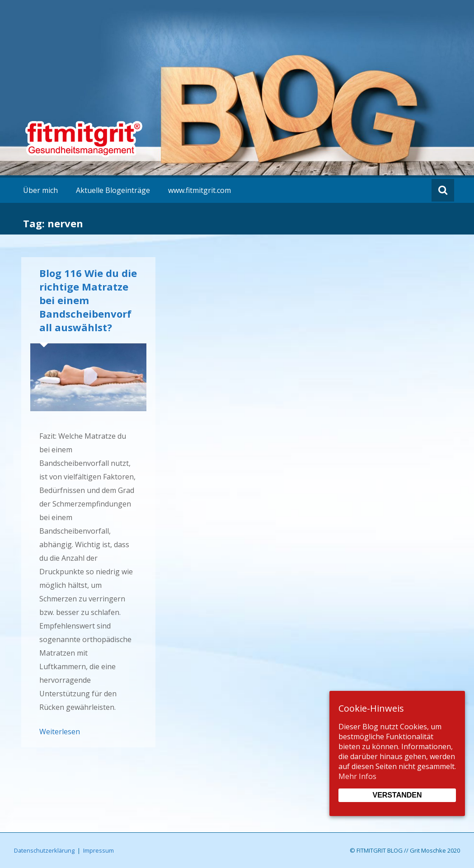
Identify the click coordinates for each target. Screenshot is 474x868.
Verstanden (397, 795)
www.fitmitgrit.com (199, 190)
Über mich (40, 190)
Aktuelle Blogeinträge (113, 190)
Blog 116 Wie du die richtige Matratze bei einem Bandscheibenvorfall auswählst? (88, 300)
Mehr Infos (357, 776)
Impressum (99, 850)
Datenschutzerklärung (44, 850)
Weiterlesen (60, 732)
